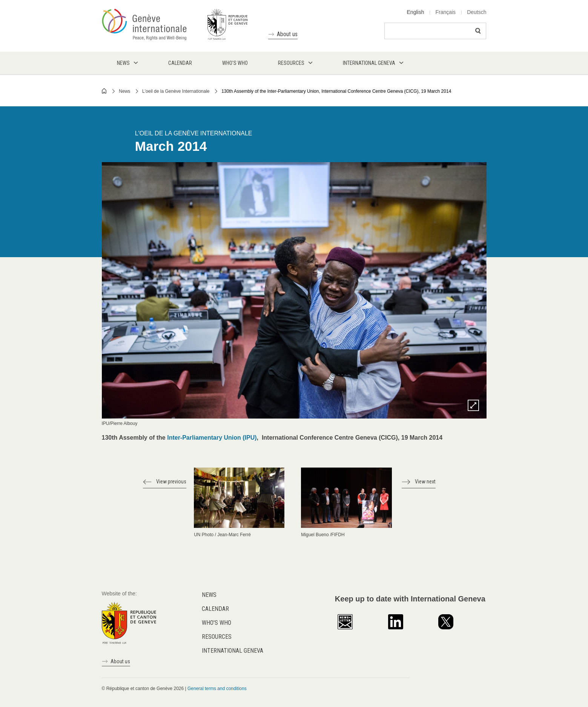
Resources (217, 637)
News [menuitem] (123, 63)
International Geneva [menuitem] (369, 63)
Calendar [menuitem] (180, 63)
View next (425, 482)
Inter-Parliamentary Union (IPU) (212, 438)
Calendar (215, 609)
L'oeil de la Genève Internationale (176, 91)
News (124, 91)
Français (445, 12)
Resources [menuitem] (291, 63)
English (416, 12)
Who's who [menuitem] (235, 63)
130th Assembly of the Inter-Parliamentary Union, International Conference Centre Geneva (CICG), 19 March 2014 (336, 91)
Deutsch (477, 12)
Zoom (473, 405)
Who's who (216, 623)
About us (287, 34)
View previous (171, 482)
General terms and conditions (217, 689)
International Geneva (233, 651)
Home (104, 91)
